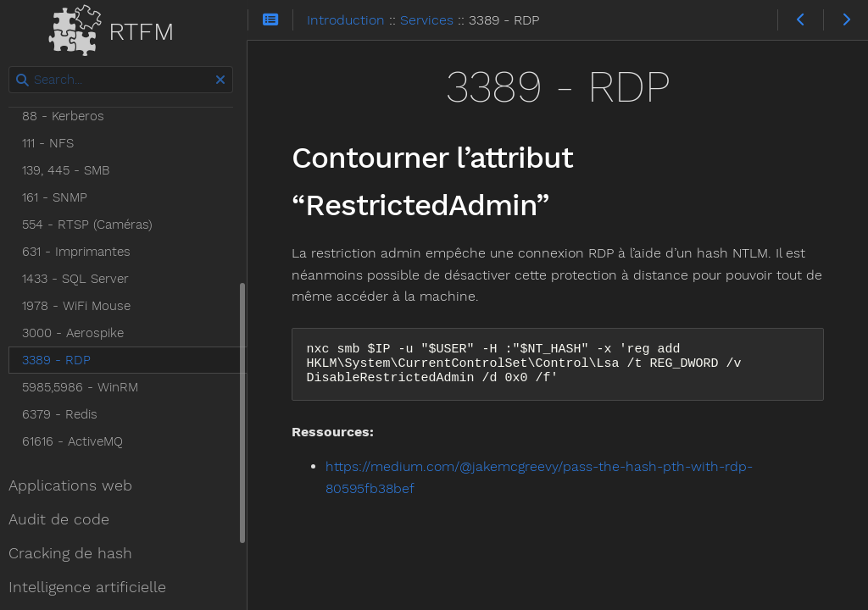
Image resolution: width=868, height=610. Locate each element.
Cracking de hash (75, 553)
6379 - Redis (65, 414)
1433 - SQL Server (81, 279)
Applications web (75, 485)
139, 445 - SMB (71, 170)
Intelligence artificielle (92, 587)
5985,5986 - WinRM (85, 387)
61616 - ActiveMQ (78, 441)
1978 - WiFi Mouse (81, 306)
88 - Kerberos (68, 116)
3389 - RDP (61, 360)
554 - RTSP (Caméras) (92, 225)
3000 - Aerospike (78, 333)
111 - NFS (53, 143)
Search (15, 67)
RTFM (120, 27)
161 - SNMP (60, 197)
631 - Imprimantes (81, 252)
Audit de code (64, 519)
